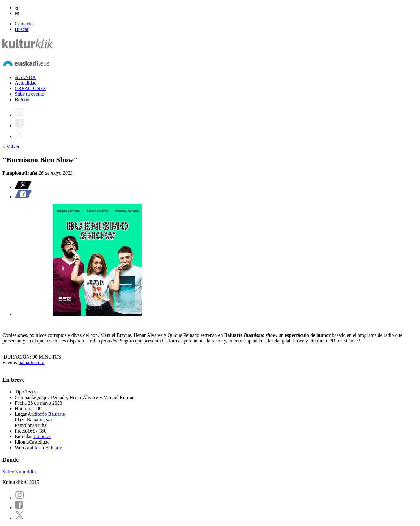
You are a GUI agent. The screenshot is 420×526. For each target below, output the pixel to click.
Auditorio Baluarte (46, 414)
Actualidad (26, 83)
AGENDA (25, 77)
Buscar (22, 29)
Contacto (24, 24)
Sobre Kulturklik (19, 472)
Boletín (22, 100)
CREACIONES (30, 88)
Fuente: (11, 362)
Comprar (42, 436)
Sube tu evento (30, 94)
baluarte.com (31, 362)
